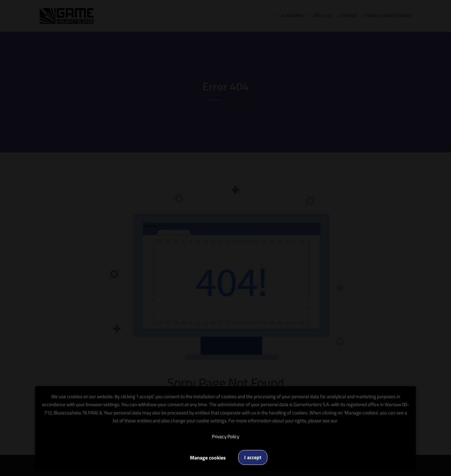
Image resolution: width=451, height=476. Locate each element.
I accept (253, 457)
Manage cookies (208, 458)
